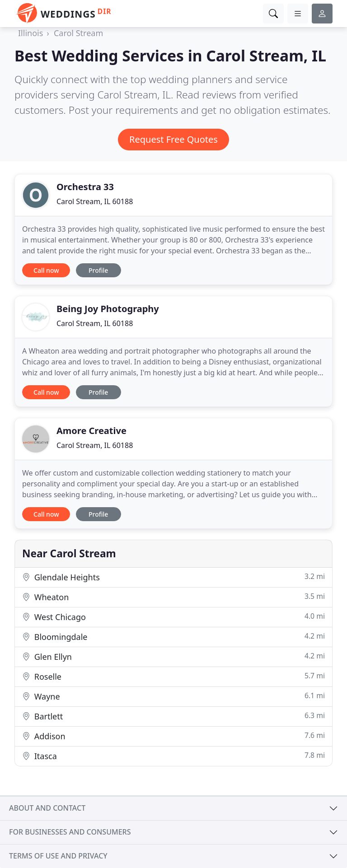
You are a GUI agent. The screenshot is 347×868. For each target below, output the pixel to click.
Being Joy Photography (108, 309)
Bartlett (173, 716)
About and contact (47, 808)
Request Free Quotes (173, 139)
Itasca (173, 756)
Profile (98, 270)
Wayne (173, 696)
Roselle (173, 676)
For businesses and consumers (70, 832)
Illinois (30, 33)
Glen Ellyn (173, 656)
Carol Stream (78, 33)
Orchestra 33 (85, 187)
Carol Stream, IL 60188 (95, 201)
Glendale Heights (173, 577)
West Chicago (173, 617)
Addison (173, 736)
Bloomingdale (173, 637)
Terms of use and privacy (58, 856)
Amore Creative (91, 431)
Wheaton (173, 597)
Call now (46, 270)
